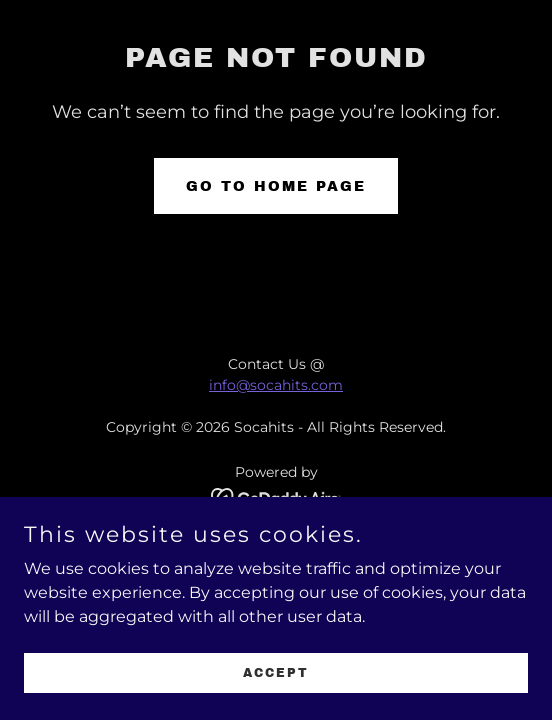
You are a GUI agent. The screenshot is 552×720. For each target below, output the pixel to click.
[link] (276, 496)
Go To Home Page (276, 186)
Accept (276, 700)
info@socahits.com (276, 385)
